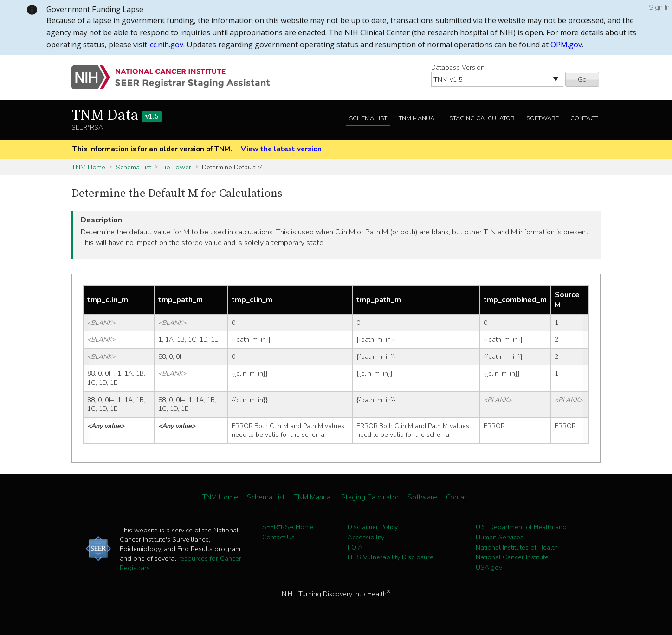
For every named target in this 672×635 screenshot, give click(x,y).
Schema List (368, 118)
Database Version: (459, 67)
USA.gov (489, 567)
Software (543, 118)
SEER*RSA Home (288, 527)
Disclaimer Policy (373, 527)
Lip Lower (176, 167)
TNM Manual (418, 118)
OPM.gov (566, 45)
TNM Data (117, 116)
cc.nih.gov (167, 45)
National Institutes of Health (517, 547)
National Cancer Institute (512, 557)
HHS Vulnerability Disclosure (391, 557)
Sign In (659, 7)
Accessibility (366, 537)
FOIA (355, 547)
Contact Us (278, 537)
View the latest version (281, 149)
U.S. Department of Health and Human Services (521, 532)
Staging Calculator (482, 118)
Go (582, 79)
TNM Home (88, 167)
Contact (584, 118)
